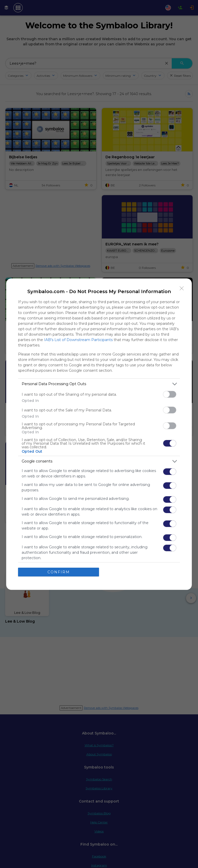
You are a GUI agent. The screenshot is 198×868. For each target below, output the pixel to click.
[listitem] (99, 384)
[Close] (182, 288)
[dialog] (99, 434)
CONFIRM (59, 572)
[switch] (170, 394)
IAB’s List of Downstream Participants (78, 340)
